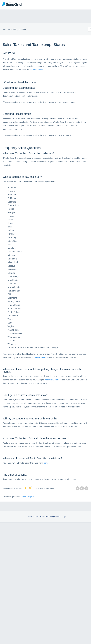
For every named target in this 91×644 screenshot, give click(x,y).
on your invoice (37, 70)
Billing (16, 29)
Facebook (78, 488)
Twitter (82, 488)
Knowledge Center (53, 517)
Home (42, 517)
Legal (64, 517)
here (46, 463)
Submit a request (27, 497)
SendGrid (7, 29)
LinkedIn (86, 488)
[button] (26, 488)
